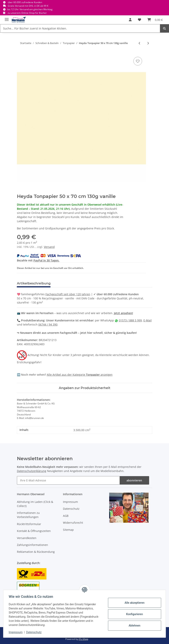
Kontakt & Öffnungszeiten (34, 531)
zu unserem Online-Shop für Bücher (27, 13)
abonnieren (134, 480)
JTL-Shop (83, 639)
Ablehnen (133, 626)
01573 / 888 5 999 (130, 320)
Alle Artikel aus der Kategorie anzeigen (80, 375)
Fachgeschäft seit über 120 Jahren (68, 294)
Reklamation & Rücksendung (36, 552)
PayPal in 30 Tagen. (46, 260)
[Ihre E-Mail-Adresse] (68, 480)
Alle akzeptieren (133, 603)
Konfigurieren (133, 614)
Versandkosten (27, 538)
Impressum (70, 502)
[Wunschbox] (139, 20)
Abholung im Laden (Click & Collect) (35, 504)
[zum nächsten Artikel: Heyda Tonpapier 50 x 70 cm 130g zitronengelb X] (148, 43)
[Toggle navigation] (7, 18)
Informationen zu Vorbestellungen (28, 515)
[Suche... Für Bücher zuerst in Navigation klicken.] (80, 28)
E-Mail (148, 320)
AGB (66, 516)
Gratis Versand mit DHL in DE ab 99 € (28, 6)
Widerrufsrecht (73, 523)
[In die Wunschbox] (138, 61)
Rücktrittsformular (29, 524)
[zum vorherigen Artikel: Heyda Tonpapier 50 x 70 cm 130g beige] (140, 43)
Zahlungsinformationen (32, 545)
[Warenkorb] (155, 20)
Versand (49, 247)
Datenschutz (71, 509)
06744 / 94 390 (48, 324)
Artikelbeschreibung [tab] (34, 283)
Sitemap (68, 530)
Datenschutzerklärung (32, 471)
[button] (130, 20)
